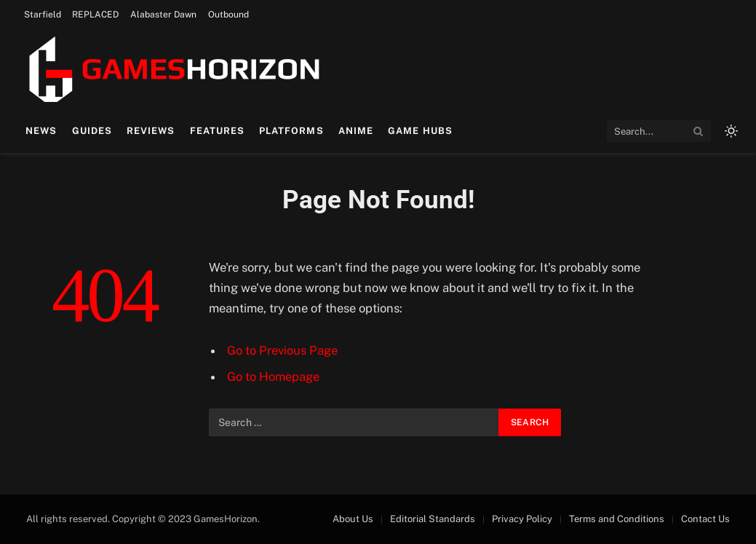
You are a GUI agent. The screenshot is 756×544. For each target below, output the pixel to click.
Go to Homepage (273, 377)
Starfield (43, 15)
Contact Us (705, 519)
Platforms (291, 131)
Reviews (151, 131)
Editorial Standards (433, 519)
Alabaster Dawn (163, 15)
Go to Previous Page (282, 350)
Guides (92, 131)
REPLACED (95, 15)
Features (217, 131)
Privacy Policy (522, 519)
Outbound (228, 15)
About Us (353, 519)
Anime (356, 131)
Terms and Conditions (617, 519)
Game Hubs (420, 131)
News (41, 131)
